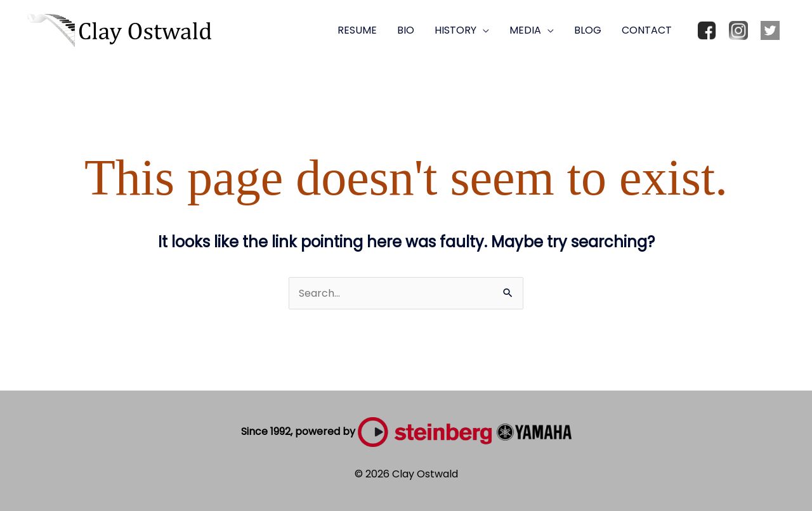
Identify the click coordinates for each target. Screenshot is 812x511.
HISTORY (455, 30)
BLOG (588, 30)
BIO (406, 30)
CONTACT (647, 30)
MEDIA (525, 30)
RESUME (357, 30)
